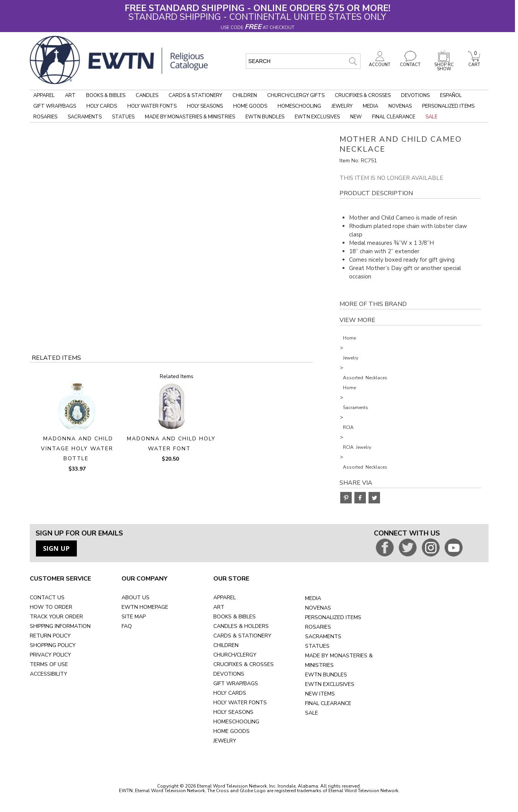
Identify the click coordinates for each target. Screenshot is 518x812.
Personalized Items (448, 106)
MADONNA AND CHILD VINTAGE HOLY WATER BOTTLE (77, 449)
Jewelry (342, 106)
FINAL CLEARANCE (328, 703)
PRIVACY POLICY (50, 655)
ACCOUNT (380, 63)
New (356, 117)
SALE (312, 713)
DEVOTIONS (229, 674)
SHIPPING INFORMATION (60, 626)
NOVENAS (318, 608)
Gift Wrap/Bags (55, 106)
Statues (123, 117)
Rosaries (45, 117)
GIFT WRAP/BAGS (236, 683)
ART (219, 607)
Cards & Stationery (195, 95)
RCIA (348, 427)
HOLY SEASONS (233, 712)
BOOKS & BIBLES (235, 617)
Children (245, 95)
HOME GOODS (231, 731)
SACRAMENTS (323, 636)
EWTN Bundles (265, 117)
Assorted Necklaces (365, 378)
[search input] (303, 61)
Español (451, 95)
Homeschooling (299, 106)
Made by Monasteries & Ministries (190, 117)
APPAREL (225, 598)
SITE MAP (134, 617)
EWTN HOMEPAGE (145, 607)
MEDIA (313, 598)
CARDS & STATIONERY (242, 636)
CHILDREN (226, 645)
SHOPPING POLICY (53, 645)
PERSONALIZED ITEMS (333, 617)
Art (70, 95)
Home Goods (250, 106)
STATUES (317, 646)
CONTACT (410, 63)
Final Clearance (394, 117)
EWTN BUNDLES (326, 675)
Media (370, 106)
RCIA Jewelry (357, 447)
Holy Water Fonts (152, 106)
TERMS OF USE (49, 664)
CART (474, 63)
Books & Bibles (106, 95)
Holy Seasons (205, 106)
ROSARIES (318, 627)
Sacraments (85, 117)
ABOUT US (136, 598)
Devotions (415, 95)
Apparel (44, 95)
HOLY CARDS (230, 693)
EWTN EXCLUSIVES (330, 684)
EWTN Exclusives (317, 117)
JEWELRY (225, 741)
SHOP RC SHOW (444, 65)
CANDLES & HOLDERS (241, 626)
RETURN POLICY (50, 636)
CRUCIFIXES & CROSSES (244, 664)
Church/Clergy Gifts (296, 95)
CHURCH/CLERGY (235, 655)
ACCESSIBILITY (49, 674)
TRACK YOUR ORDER (56, 617)
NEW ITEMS (320, 694)
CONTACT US (47, 598)
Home (349, 338)
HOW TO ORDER (51, 607)
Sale (431, 117)
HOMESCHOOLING (236, 722)
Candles (147, 95)
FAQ (127, 626)
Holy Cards (102, 106)
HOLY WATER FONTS (240, 703)
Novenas (400, 106)
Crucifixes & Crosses (363, 95)
